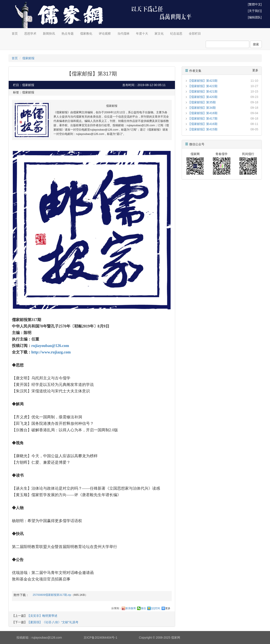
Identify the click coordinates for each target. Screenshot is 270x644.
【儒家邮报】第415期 (203, 129)
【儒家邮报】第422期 (203, 86)
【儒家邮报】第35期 (202, 102)
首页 (15, 34)
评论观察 (105, 34)
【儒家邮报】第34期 (202, 108)
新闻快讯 (49, 34)
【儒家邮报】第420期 (203, 97)
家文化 (159, 34)
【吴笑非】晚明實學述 (42, 616)
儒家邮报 (28, 58)
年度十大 (142, 34)
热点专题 (68, 34)
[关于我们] (255, 11)
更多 (168, 608)
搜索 (256, 44)
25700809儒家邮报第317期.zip (52, 595)
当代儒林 (123, 34)
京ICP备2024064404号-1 (100, 638)
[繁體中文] (255, 4)
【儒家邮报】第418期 (203, 113)
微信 (143, 608)
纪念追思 (176, 34)
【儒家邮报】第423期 (203, 81)
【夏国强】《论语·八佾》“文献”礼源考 (53, 622)
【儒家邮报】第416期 (203, 124)
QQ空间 (156, 608)
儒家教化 (86, 34)
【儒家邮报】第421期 (203, 91)
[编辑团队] (255, 17)
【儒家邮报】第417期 (203, 118)
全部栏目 (195, 34)
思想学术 (30, 34)
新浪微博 (131, 608)
